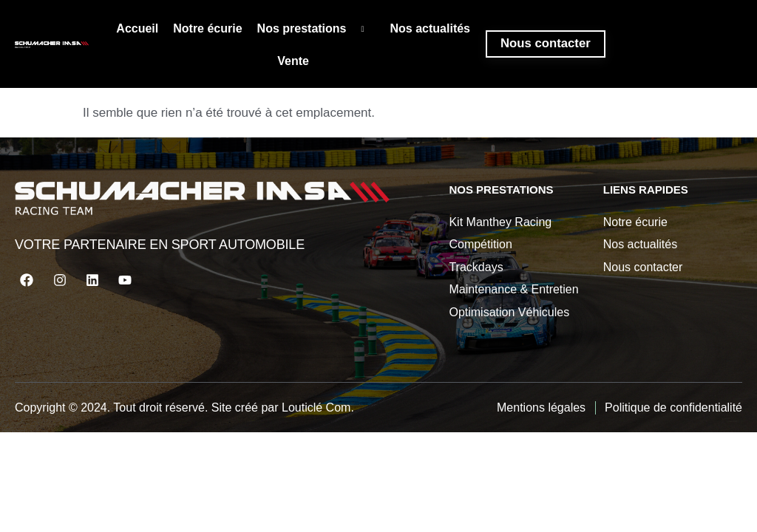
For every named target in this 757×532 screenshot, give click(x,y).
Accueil (136, 29)
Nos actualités (429, 29)
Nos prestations (315, 30)
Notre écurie (207, 29)
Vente (292, 63)
